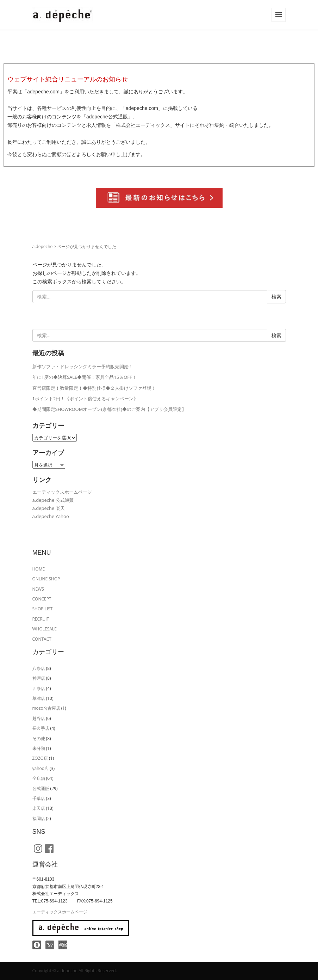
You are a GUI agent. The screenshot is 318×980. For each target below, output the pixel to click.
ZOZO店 (40, 758)
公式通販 (41, 788)
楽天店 (39, 808)
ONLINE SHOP (46, 579)
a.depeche (43, 246)
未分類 (39, 748)
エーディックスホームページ (62, 492)
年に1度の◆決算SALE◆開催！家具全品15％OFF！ (85, 377)
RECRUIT (41, 619)
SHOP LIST (43, 609)
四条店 (39, 688)
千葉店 (39, 798)
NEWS (38, 589)
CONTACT (42, 639)
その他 (39, 738)
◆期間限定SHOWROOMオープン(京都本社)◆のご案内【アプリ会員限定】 (110, 409)
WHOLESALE (45, 629)
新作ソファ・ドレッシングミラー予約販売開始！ (83, 366)
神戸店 (39, 678)
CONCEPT (42, 599)
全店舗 (39, 778)
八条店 (39, 668)
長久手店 (41, 728)
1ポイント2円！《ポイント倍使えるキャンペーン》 (85, 399)
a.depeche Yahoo (51, 516)
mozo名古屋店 (46, 708)
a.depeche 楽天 (49, 508)
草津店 (39, 698)
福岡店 (39, 818)
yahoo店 (40, 768)
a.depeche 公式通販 (53, 500)
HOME (39, 569)
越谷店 (39, 718)
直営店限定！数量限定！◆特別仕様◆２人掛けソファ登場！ (94, 388)
